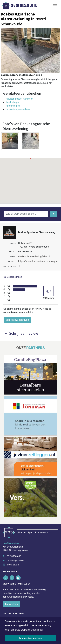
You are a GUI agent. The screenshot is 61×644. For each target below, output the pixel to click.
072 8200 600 (14, 556)
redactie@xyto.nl (16, 561)
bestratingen (13, 102)
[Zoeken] (54, 214)
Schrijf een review (21, 333)
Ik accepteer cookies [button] (30, 638)
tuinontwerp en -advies (18, 109)
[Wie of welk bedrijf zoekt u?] (26, 214)
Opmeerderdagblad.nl (24, 6)
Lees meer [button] (37, 630)
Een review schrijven (17, 320)
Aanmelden (11, 604)
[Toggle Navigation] (55, 6)
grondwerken (13, 106)
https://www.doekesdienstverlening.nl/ (38, 261)
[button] (31, 178)
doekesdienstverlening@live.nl (34, 257)
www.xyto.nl (13, 565)
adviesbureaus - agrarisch (20, 99)
